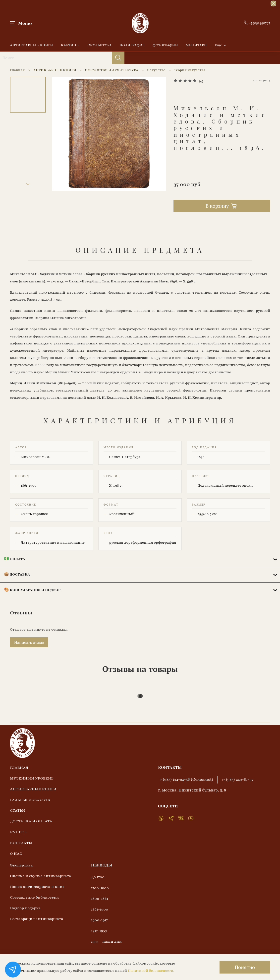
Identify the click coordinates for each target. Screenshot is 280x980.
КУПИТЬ (18, 832)
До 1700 (98, 877)
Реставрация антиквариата (37, 919)
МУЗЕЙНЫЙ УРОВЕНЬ (32, 778)
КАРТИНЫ (70, 45)
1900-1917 (100, 920)
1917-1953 (99, 931)
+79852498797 (257, 23)
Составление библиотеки (34, 897)
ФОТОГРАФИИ (165, 45)
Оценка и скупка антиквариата (41, 876)
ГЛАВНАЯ (19, 768)
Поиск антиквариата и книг (37, 887)
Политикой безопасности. (151, 971)
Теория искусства (190, 70)
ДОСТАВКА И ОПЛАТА (31, 821)
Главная (17, 70)
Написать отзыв (29, 642)
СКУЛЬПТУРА (99, 45)
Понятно (245, 967)
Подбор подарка (25, 908)
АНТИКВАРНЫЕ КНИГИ (31, 45)
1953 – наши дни (106, 941)
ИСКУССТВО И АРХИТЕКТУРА (112, 70)
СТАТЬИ (18, 810)
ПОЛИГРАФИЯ (132, 45)
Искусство (156, 70)
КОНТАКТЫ (21, 843)
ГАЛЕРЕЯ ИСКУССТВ (30, 800)
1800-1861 (100, 899)
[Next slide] (28, 184)
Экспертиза (21, 865)
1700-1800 (100, 888)
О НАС (16, 853)
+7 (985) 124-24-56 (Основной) (186, 780)
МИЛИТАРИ (196, 45)
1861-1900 (100, 909)
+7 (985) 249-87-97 (237, 780)
